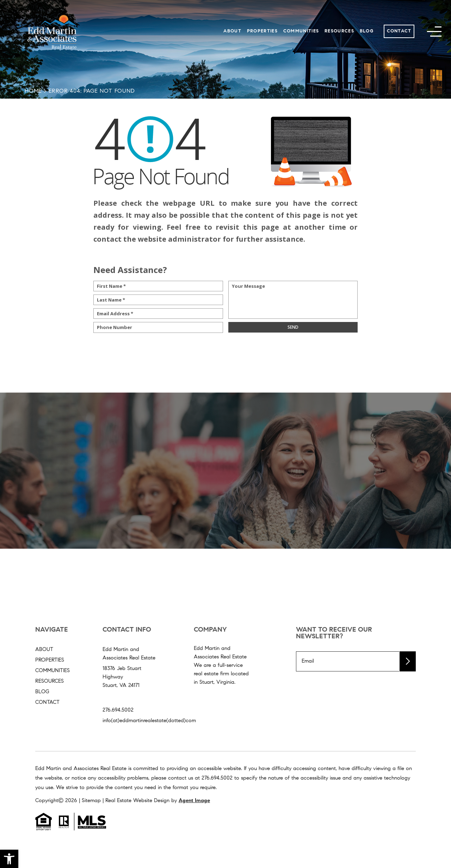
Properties (262, 31)
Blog (367, 31)
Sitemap (91, 801)
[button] (9, 859)
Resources (339, 31)
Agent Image (194, 801)
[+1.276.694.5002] (217, 778)
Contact (399, 31)
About (232, 31)
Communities (301, 31)
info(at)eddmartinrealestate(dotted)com (149, 721)
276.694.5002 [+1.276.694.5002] (118, 710)
